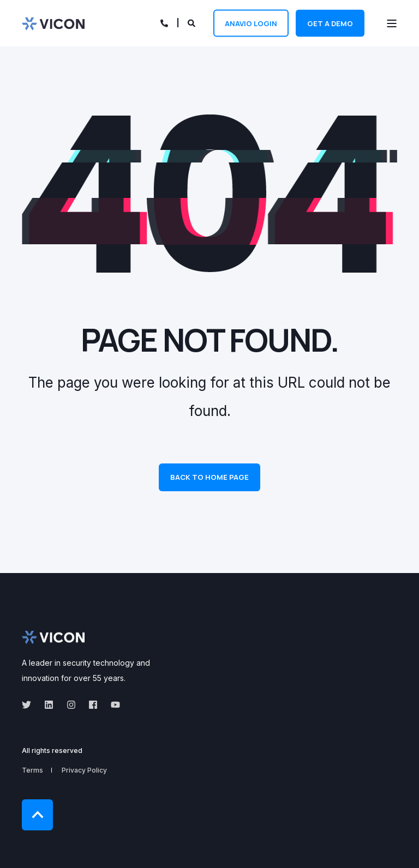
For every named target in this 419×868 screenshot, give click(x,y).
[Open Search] (192, 22)
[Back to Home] (53, 23)
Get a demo (330, 23)
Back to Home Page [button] (209, 477)
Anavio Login (251, 23)
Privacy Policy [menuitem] (84, 770)
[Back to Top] (37, 815)
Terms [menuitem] (32, 770)
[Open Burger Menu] (392, 23)
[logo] (53, 637)
